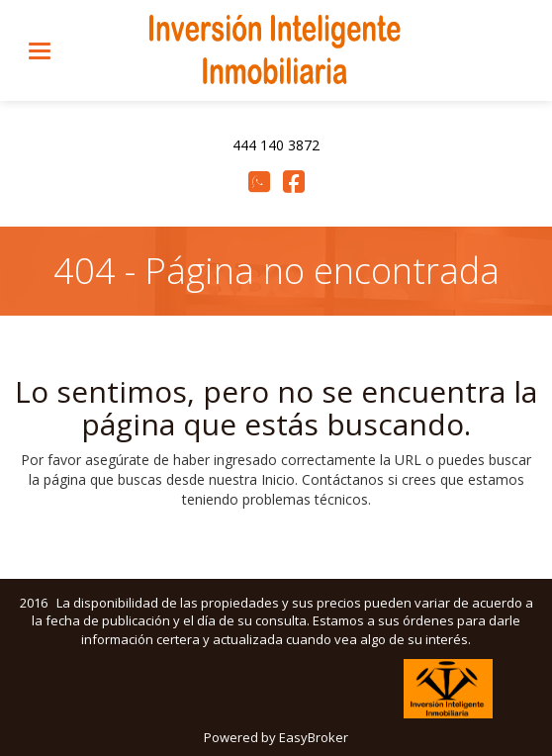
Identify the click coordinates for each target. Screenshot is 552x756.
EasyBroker (314, 737)
